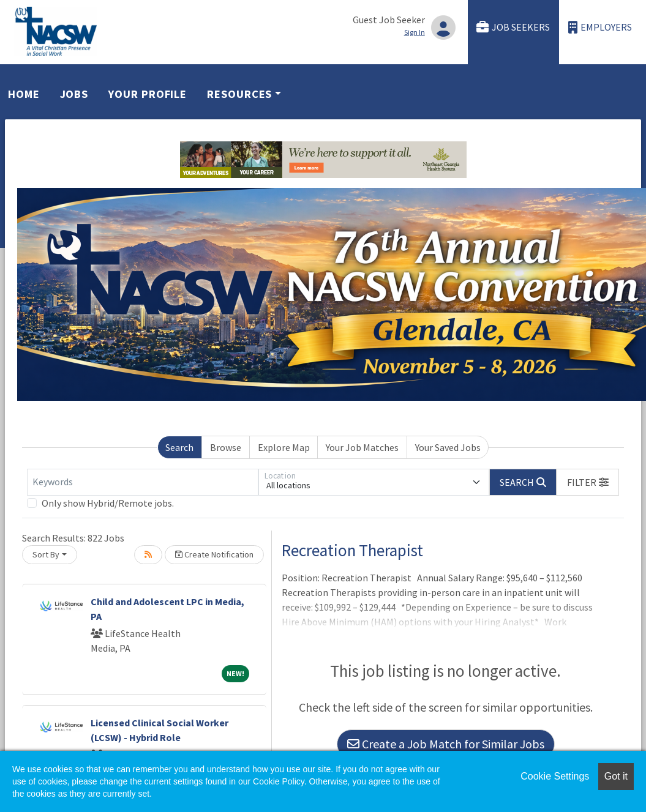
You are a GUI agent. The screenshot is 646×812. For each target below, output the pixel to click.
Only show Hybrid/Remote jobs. (108, 503)
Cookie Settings (555, 776)
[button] (588, 482)
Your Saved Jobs (448, 447)
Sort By (46, 554)
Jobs (74, 94)
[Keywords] (143, 482)
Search (179, 447)
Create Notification (214, 554)
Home (24, 94)
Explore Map (284, 447)
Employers (600, 27)
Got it (616, 776)
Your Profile (148, 94)
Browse (226, 447)
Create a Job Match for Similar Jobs (446, 744)
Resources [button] (239, 94)
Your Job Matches (362, 447)
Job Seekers (513, 27)
